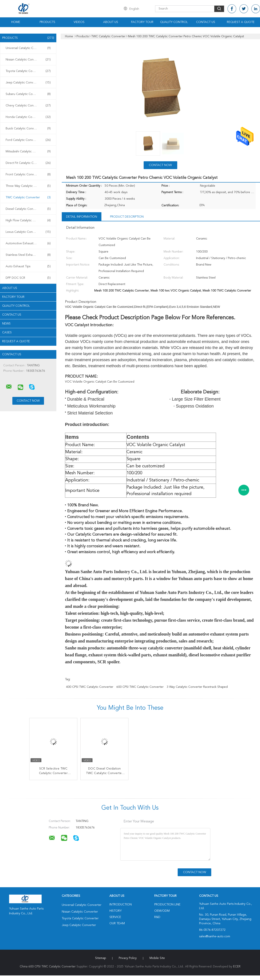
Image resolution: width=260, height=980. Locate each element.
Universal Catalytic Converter (28, 48)
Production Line (167, 905)
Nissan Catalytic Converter (28, 60)
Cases (7, 333)
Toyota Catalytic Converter (28, 71)
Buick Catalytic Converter (28, 129)
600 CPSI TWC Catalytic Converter (140, 687)
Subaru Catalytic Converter (28, 94)
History (115, 911)
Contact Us (206, 22)
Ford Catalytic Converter (28, 140)
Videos (79, 22)
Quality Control (174, 22)
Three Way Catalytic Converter (28, 186)
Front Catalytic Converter (28, 174)
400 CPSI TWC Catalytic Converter (90, 687)
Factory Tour (142, 22)
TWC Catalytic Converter (28, 197)
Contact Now (160, 165)
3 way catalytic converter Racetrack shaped (197, 687)
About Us (111, 22)
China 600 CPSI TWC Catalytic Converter (48, 967)
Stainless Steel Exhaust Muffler (28, 255)
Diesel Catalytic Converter (28, 209)
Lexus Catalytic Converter (28, 232)
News (6, 324)
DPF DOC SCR (28, 278)
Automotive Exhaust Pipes (28, 243)
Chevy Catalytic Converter (28, 106)
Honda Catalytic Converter (28, 117)
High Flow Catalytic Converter (28, 220)
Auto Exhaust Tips (28, 266)
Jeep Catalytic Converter (28, 83)
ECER (237, 967)
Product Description (127, 217)
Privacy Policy (128, 958)
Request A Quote (241, 22)
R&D (157, 917)
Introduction (121, 905)
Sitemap (101, 958)
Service (115, 917)
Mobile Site (157, 958)
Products (47, 22)
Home (16, 22)
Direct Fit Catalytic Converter (28, 163)
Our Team (117, 923)
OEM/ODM (162, 911)
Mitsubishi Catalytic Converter (28, 152)
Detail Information (82, 217)
